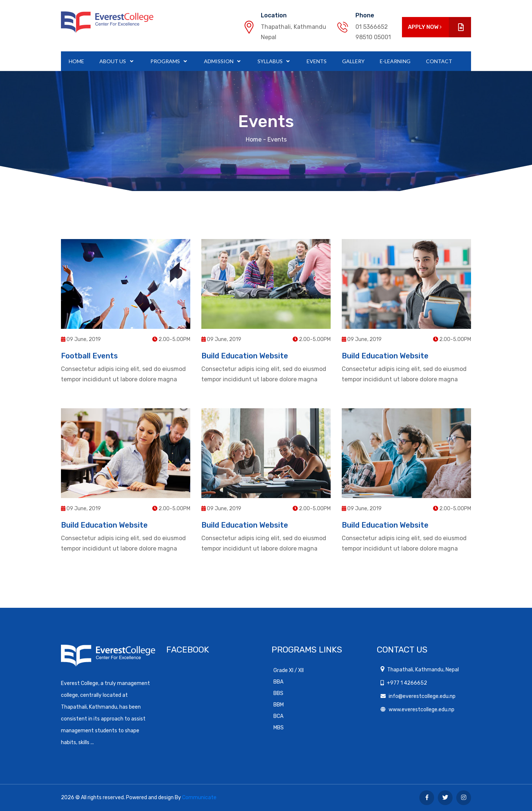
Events (317, 61)
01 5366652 (372, 27)
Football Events (89, 356)
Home (76, 61)
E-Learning (395, 61)
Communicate (199, 798)
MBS (279, 728)
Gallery (353, 61)
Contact (439, 61)
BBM (279, 705)
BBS (278, 693)
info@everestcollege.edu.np (422, 696)
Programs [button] (166, 61)
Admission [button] (219, 61)
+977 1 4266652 (407, 683)
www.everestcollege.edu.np (422, 710)
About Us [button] (113, 61)
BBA (278, 682)
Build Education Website (245, 356)
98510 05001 (373, 37)
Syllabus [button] (271, 61)
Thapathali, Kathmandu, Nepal (423, 670)
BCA (278, 716)
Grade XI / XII (289, 670)
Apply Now (439, 27)
